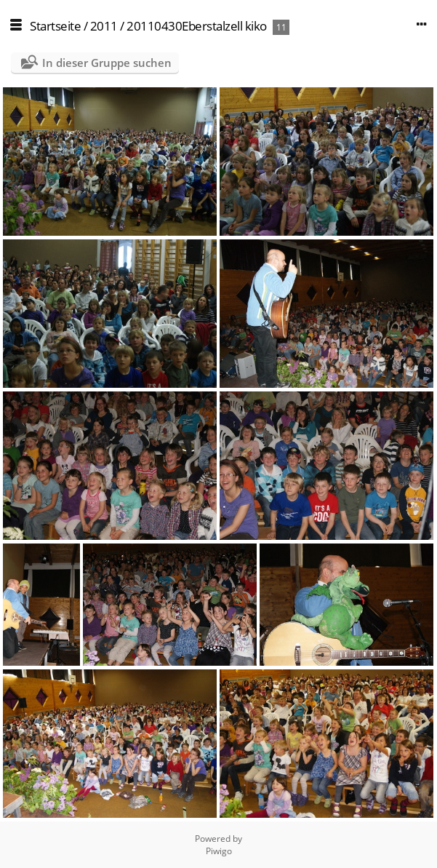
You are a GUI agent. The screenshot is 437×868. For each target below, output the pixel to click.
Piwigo (219, 851)
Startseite (55, 26)
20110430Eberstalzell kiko (197, 26)
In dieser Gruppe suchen (107, 63)
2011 (104, 26)
